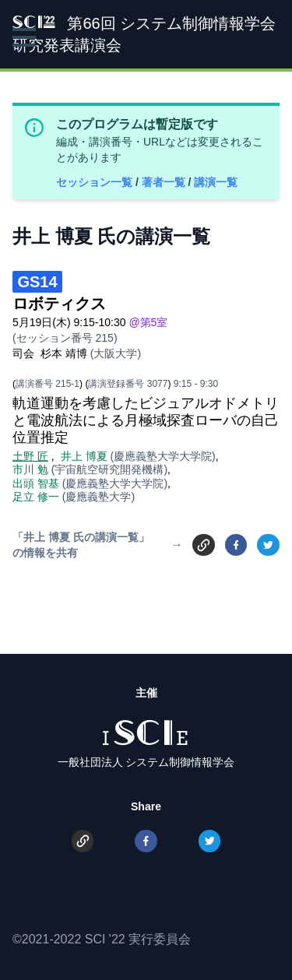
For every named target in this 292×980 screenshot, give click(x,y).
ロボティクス (59, 304)
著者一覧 (165, 182)
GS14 (37, 282)
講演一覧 (216, 182)
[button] (24, 37)
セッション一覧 (96, 182)
